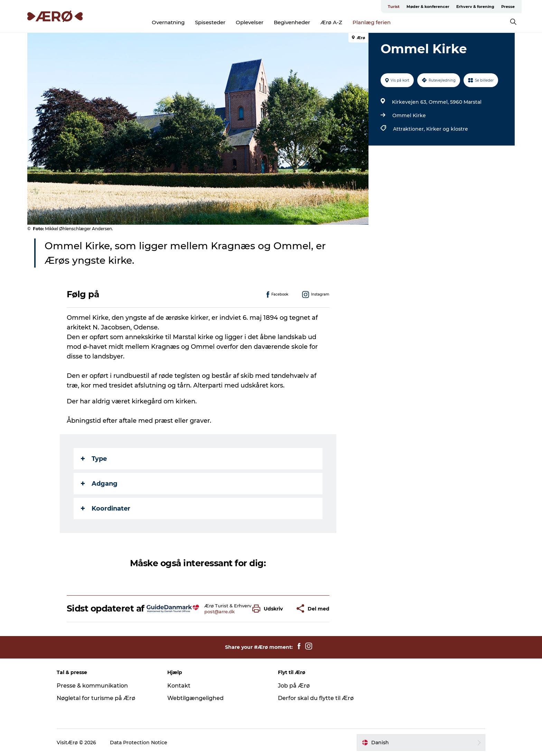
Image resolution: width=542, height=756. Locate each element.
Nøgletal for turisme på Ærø (96, 698)
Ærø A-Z (331, 22)
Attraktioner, (410, 129)
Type (94, 459)
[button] (269, 609)
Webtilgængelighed (195, 698)
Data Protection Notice (139, 743)
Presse (508, 7)
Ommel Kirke (409, 115)
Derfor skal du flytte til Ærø (316, 698)
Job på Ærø (294, 686)
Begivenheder (292, 22)
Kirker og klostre (447, 129)
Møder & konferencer (428, 7)
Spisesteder (210, 22)
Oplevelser (250, 22)
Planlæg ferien (372, 22)
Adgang (99, 484)
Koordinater (106, 508)
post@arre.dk (219, 612)
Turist (394, 7)
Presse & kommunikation (92, 686)
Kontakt (179, 686)
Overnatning (168, 22)
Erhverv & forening (475, 7)
